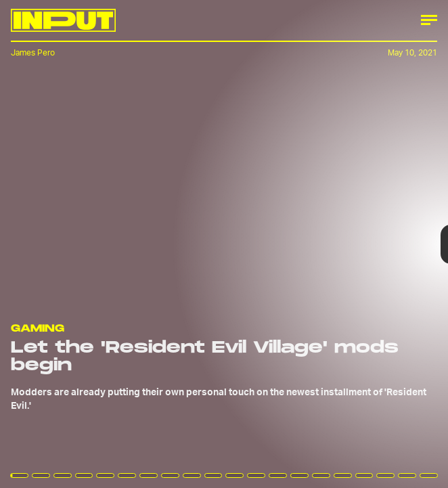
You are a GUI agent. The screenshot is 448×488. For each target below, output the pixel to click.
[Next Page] (298, 244)
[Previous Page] (74, 244)
